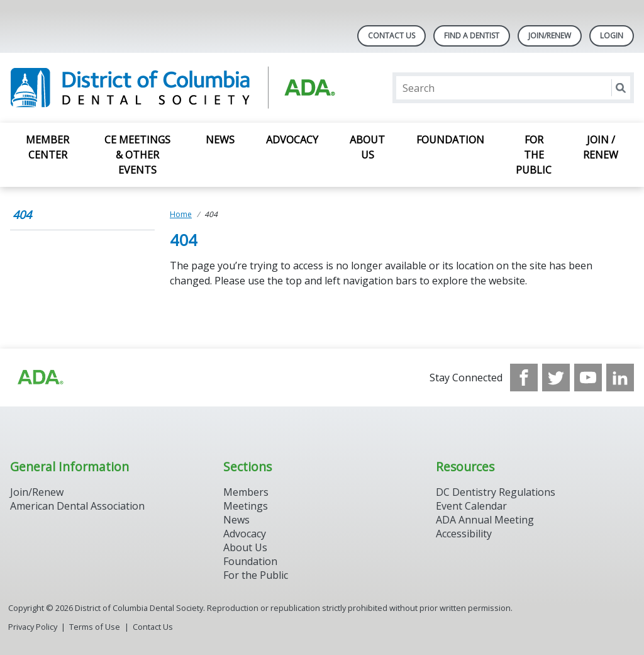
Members (246, 492)
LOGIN (612, 36)
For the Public (534, 155)
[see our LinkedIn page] (620, 378)
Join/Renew (550, 36)
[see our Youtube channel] (588, 378)
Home (181, 214)
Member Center (47, 147)
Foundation (450, 140)
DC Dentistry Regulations (496, 492)
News (220, 140)
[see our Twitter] (556, 378)
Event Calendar (471, 506)
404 (22, 215)
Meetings (246, 506)
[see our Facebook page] (524, 378)
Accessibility (464, 534)
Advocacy (292, 140)
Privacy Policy (33, 627)
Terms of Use (95, 627)
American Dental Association (77, 506)
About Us (367, 147)
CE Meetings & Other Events (137, 155)
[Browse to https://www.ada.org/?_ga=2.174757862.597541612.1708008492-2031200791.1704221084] (40, 378)
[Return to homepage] (173, 88)
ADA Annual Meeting (485, 520)
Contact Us (391, 36)
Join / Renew (601, 147)
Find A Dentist (472, 36)
